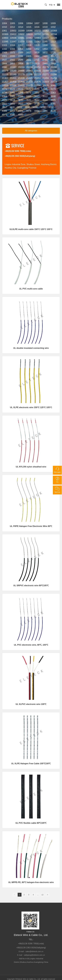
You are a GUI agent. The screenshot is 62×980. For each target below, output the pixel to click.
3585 (4, 100)
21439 (21, 78)
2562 (13, 60)
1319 (37, 45)
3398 (29, 96)
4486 (45, 111)
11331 (29, 42)
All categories (31, 131)
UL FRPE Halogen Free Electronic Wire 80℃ (31, 526)
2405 (29, 56)
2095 (13, 56)
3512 (45, 96)
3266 (21, 93)
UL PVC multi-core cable (31, 289)
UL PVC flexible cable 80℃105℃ (31, 823)
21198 (29, 74)
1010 (4, 27)
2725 (37, 60)
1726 (53, 52)
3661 (4, 104)
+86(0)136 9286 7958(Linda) (18, 151)
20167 (13, 67)
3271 (29, 93)
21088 (46, 71)
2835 (53, 60)
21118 (5, 74)
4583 (21, 115)
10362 (46, 31)
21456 (54, 78)
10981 (21, 38)
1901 (4, 56)
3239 (4, 93)
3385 (13, 96)
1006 (21, 23)
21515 (5, 85)
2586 (21, 60)
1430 (29, 49)
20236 (29, 67)
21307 (5, 78)
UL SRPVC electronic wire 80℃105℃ (31, 586)
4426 (21, 111)
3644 (45, 100)
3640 (21, 100)
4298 (43, 107)
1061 (4, 31)
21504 (54, 82)
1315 (4, 45)
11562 (37, 42)
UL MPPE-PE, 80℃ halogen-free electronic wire (31, 882)
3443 (37, 96)
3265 (13, 93)
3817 (4, 107)
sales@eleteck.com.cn (34, 951)
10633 (29, 34)
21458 (13, 82)
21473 (29, 82)
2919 (37, 64)
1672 (45, 52)
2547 (4, 60)
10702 (37, 34)
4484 (37, 111)
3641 (29, 100)
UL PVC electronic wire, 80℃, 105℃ (31, 645)
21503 (46, 82)
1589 (21, 52)
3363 (53, 93)
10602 (21, 34)
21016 (37, 71)
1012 (13, 27)
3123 (21, 89)
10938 (13, 38)
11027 (46, 38)
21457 (5, 82)
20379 (5, 71)
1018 (45, 27)
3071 (4, 89)
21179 (21, 74)
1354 (21, 49)
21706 (37, 85)
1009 (53, 23)
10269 (21, 31)
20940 (29, 71)
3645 (53, 100)
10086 (29, 31)
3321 (45, 93)
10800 (5, 38)
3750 (45, 104)
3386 (21, 96)
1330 (45, 45)
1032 (53, 27)
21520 (21, 85)
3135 (45, 89)
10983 (37, 38)
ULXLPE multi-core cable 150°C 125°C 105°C (31, 229)
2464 (37, 56)
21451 (37, 78)
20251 (37, 67)
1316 (13, 45)
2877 (29, 64)
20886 (21, 71)
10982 (29, 38)
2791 (45, 60)
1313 (53, 42)
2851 (13, 64)
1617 (29, 52)
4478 (29, 111)
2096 (21, 56)
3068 (53, 85)
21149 (13, 74)
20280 (54, 67)
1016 (37, 27)
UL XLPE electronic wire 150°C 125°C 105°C (31, 407)
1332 (4, 49)
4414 (13, 111)
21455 (46, 78)
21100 (54, 71)
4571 (4, 115)
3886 (20, 107)
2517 (53, 56)
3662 (13, 104)
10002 (13, 31)
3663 (21, 104)
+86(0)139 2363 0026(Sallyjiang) (20, 156)
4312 (51, 107)
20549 (13, 71)
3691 (29, 104)
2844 (4, 64)
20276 (46, 67)
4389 (4, 111)
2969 (53, 64)
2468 (45, 56)
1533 (53, 49)
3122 (13, 89)
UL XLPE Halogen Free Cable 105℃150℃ (31, 764)
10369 (5, 34)
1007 (37, 23)
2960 (45, 64)
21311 (13, 78)
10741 (46, 34)
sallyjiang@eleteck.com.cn (34, 955)
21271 (46, 74)
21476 (37, 82)
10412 (13, 34)
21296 (54, 74)
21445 (29, 78)
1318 (29, 45)
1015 (29, 27)
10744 (54, 34)
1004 (4, 23)
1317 (21, 45)
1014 (21, 27)
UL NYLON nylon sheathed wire (31, 467)
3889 (35, 107)
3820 (12, 107)
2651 (29, 60)
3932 (27, 107)
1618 (37, 52)
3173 (53, 89)
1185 (45, 42)
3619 (13, 100)
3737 (37, 104)
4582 (13, 115)
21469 (21, 82)
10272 (37, 31)
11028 (54, 38)
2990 (4, 67)
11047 (13, 42)
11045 (5, 42)
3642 (37, 100)
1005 (13, 23)
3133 (37, 89)
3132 (29, 89)
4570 (53, 111)
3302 (37, 93)
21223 (37, 74)
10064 (29, 23)
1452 (37, 49)
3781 (53, 104)
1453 (45, 49)
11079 (21, 42)
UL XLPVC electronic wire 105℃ (31, 704)
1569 (4, 52)
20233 (21, 67)
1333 (13, 49)
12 (42, 895)
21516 (13, 85)
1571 (13, 52)
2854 (21, 64)
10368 (54, 31)
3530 (53, 96)
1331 (53, 45)
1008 (45, 23)
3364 (4, 96)
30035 (46, 85)
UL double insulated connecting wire (31, 348)
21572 (29, 85)
